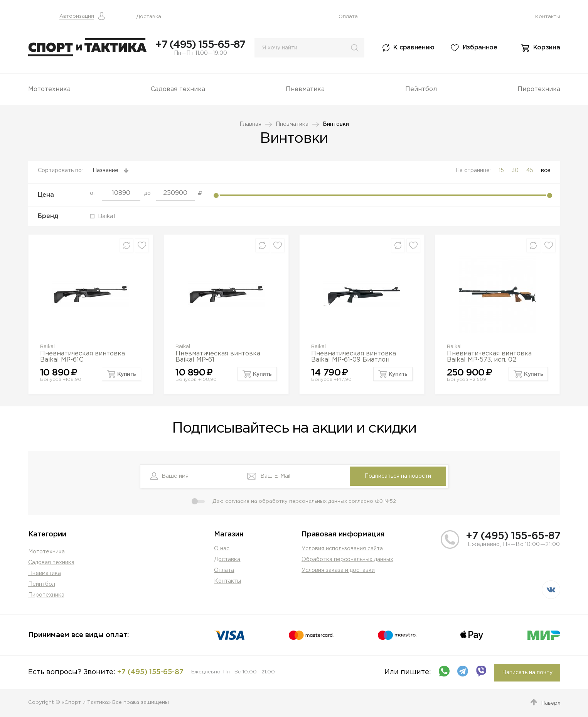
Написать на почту (527, 673)
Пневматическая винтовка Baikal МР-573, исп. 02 (489, 357)
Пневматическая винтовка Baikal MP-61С (83, 357)
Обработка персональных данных (347, 560)
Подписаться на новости (398, 476)
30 (515, 171)
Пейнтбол (421, 89)
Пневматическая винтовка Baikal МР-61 (218, 357)
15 (501, 171)
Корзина (547, 48)
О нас (222, 549)
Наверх (551, 703)
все (546, 171)
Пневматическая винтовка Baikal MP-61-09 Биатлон (354, 357)
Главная (250, 124)
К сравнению (414, 48)
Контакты (548, 17)
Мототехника (49, 89)
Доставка (149, 17)
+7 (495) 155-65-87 (200, 45)
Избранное (480, 48)
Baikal (47, 347)
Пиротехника (539, 89)
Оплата (348, 17)
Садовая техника (178, 89)
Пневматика (305, 89)
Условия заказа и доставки (338, 570)
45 (530, 171)
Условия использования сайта (342, 549)
